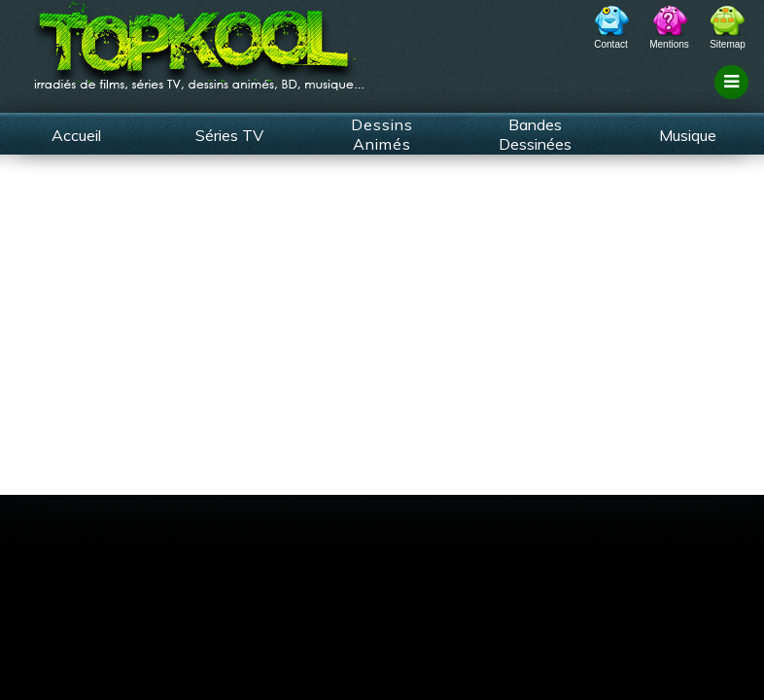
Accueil (76, 135)
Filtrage (734, 100)
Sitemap (728, 44)
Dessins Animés (382, 134)
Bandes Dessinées (535, 134)
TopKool (199, 40)
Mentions (669, 44)
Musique (688, 135)
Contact (610, 44)
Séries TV (229, 135)
